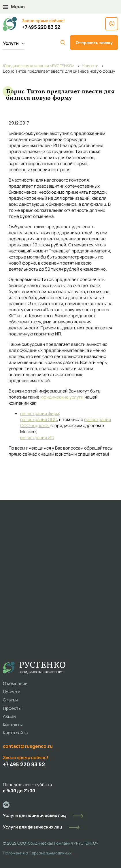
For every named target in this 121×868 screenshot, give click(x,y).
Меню (14, 7)
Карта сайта (15, 733)
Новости (12, 692)
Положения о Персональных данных (37, 853)
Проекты (12, 708)
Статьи (10, 700)
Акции (9, 716)
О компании (15, 683)
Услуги (14, 43)
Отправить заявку (94, 43)
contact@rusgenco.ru (28, 746)
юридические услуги (62, 397)
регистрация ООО (39, 419)
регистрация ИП (37, 438)
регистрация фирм (40, 413)
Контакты (13, 725)
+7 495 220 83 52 (41, 27)
